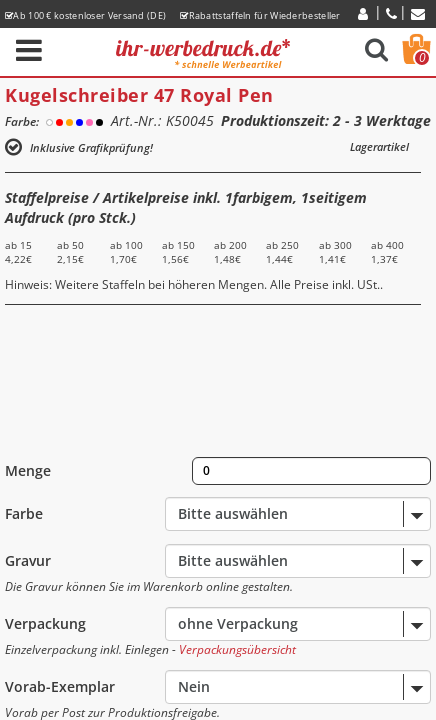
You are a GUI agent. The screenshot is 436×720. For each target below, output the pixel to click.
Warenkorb (422, 58)
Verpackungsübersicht (237, 649)
